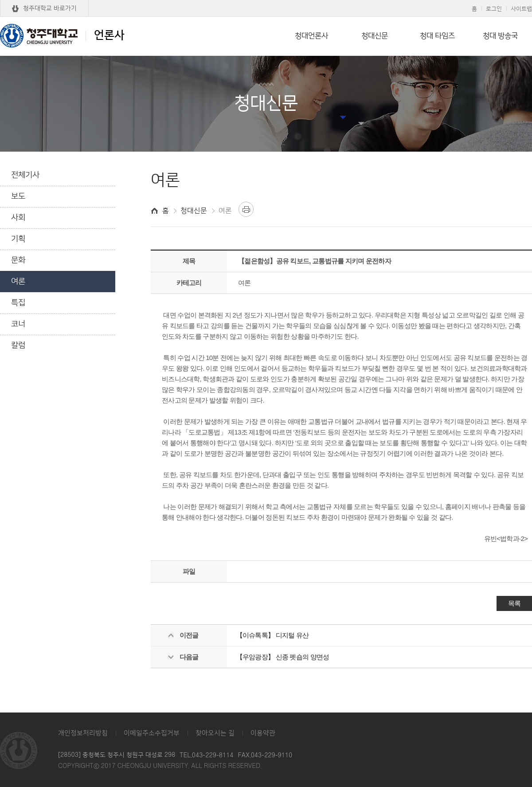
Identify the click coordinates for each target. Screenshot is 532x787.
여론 (18, 282)
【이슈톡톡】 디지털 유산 (273, 635)
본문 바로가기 (266, 0)
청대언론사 (311, 36)
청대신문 (375, 36)
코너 (18, 324)
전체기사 (25, 175)
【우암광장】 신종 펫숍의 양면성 (283, 657)
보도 (18, 196)
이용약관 (263, 733)
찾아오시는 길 (215, 733)
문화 (18, 260)
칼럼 (18, 345)
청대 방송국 (500, 36)
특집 (18, 303)
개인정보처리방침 (83, 733)
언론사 (62, 35)
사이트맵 (521, 9)
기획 (18, 239)
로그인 (494, 9)
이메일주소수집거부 (152, 733)
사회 (18, 218)
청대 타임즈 (437, 36)
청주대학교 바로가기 (50, 8)
